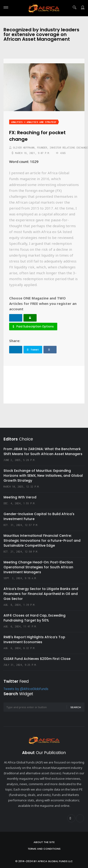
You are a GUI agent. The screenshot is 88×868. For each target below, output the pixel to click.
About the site (44, 842)
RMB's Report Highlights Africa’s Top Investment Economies (34, 640)
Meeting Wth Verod (20, 497)
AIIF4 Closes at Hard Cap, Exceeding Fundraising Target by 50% (34, 618)
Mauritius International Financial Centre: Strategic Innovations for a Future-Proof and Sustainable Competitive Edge (42, 541)
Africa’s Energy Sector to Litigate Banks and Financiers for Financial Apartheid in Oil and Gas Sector (41, 594)
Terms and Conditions (44, 849)
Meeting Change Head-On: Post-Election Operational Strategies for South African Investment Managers (38, 567)
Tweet (33, 350)
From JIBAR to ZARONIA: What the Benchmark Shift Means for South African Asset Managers (43, 451)
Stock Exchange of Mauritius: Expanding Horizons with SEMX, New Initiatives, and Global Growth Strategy (43, 476)
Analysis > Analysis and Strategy (34, 122)
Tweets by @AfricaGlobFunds (26, 689)
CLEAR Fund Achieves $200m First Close (37, 659)
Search (76, 707)
